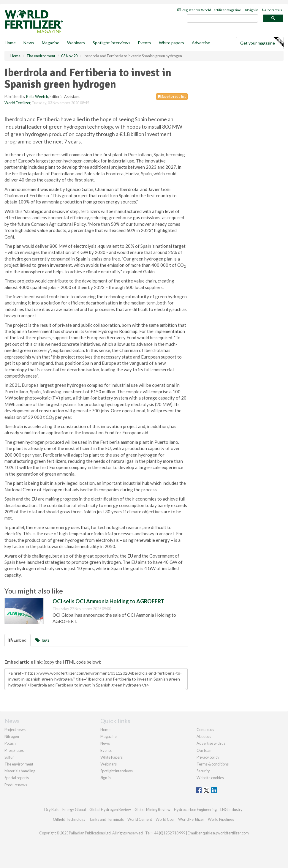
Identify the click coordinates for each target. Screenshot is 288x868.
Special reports (17, 778)
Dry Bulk (52, 809)
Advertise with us (211, 743)
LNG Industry (231, 809)
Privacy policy (208, 757)
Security (203, 771)
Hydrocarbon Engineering (195, 809)
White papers (171, 43)
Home (10, 43)
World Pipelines (221, 819)
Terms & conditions (213, 764)
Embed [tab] (18, 640)
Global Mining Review (152, 809)
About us (204, 736)
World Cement (140, 819)
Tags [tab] (42, 640)
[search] (222, 19)
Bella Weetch (37, 97)
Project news (15, 730)
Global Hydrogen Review (110, 809)
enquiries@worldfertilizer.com (224, 833)
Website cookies (210, 778)
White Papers (111, 757)
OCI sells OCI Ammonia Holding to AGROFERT (108, 601)
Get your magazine (262, 42)
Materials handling (20, 771)
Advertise (201, 43)
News (105, 743)
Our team (205, 750)
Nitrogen (12, 736)
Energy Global (74, 809)
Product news (16, 785)
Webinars (76, 43)
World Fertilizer (17, 103)
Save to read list (172, 96)
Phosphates (14, 750)
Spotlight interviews (111, 43)
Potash (10, 743)
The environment (19, 764)
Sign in (251, 10)
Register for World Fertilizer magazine (209, 10)
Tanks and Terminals (106, 819)
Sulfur (9, 757)
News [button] (29, 43)
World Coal (165, 819)
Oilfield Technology (69, 819)
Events (145, 43)
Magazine (51, 43)
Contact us (272, 10)
